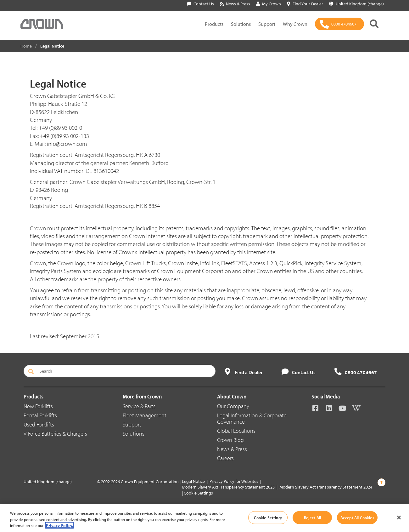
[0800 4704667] (339, 24)
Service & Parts (139, 406)
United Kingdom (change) (48, 482)
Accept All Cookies (357, 517)
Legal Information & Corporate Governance (252, 418)
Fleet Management (145, 415)
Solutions (241, 24)
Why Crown (295, 24)
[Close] (399, 518)
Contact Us (200, 4)
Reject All (312, 517)
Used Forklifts (39, 424)
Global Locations (236, 431)
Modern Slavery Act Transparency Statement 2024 (326, 487)
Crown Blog (230, 440)
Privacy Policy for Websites (234, 481)
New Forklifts (38, 406)
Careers (225, 458)
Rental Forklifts (40, 415)
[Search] (120, 371)
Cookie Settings (198, 493)
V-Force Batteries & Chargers (55, 434)
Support (267, 24)
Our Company (233, 406)
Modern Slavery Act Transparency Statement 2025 (228, 487)
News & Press (232, 449)
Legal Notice (193, 481)
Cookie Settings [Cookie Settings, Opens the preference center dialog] (268, 517)
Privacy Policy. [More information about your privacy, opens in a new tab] (59, 525)
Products (214, 24)
